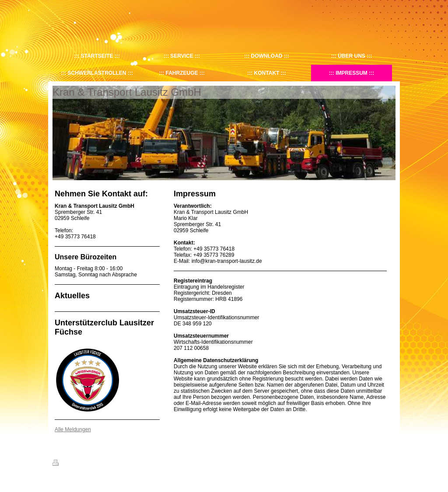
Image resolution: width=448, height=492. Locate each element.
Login (390, 463)
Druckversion (72, 464)
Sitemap (102, 464)
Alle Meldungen (73, 429)
